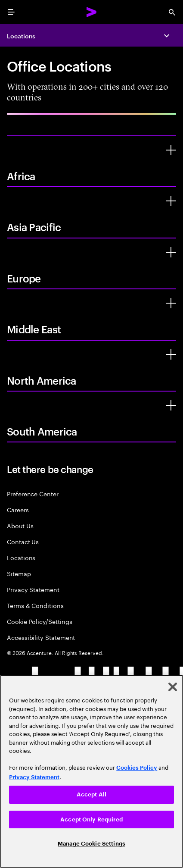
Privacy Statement (33, 589)
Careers (18, 509)
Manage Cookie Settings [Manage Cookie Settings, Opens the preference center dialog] (91, 844)
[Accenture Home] (92, 12)
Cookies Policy (137, 768)
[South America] (171, 405)
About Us (20, 525)
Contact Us (23, 541)
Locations (21, 36)
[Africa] (171, 150)
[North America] (171, 354)
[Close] (173, 687)
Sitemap (19, 573)
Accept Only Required (91, 819)
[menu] (11, 12)
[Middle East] (171, 303)
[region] (91, 771)
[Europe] (171, 252)
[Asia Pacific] (171, 201)
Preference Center (33, 494)
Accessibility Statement (41, 637)
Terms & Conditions (35, 605)
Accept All (91, 794)
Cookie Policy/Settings (39, 621)
